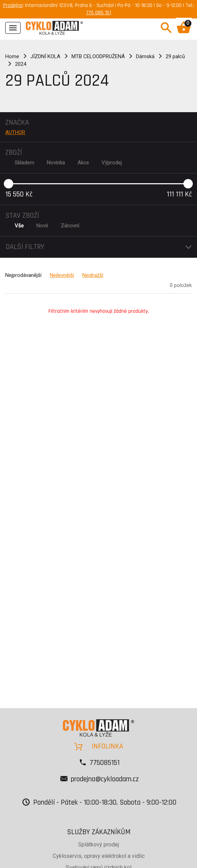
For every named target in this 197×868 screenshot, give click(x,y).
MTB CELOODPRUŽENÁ (98, 56)
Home (12, 56)
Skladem (24, 163)
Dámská (145, 56)
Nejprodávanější (23, 275)
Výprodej (112, 163)
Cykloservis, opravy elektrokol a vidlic (99, 856)
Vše (19, 226)
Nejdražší (93, 275)
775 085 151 (99, 13)
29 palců (175, 56)
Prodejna (13, 5)
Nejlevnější (62, 275)
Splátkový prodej (98, 844)
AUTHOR (15, 132)
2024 (21, 64)
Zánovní (70, 226)
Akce (83, 163)
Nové (42, 226)
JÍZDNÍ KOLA (45, 56)
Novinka (56, 163)
